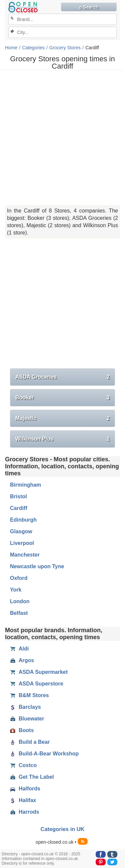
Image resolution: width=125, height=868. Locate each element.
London (20, 601)
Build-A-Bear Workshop (44, 754)
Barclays (25, 707)
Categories (33, 48)
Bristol (18, 496)
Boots (22, 730)
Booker (62, 398)
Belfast (19, 613)
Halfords (25, 789)
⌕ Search (89, 7)
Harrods (24, 812)
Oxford (19, 578)
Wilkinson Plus (62, 439)
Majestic (62, 418)
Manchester (25, 555)
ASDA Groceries (62, 377)
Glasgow (21, 531)
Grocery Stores (65, 48)
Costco (23, 765)
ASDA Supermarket (39, 672)
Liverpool (22, 543)
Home (11, 48)
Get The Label (32, 777)
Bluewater (27, 719)
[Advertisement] (62, 138)
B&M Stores (29, 695)
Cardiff (19, 508)
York (16, 590)
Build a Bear (30, 742)
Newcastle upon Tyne (37, 566)
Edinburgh (23, 520)
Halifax (23, 800)
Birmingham (25, 485)
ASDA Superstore (37, 684)
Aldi (19, 649)
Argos (22, 660)
